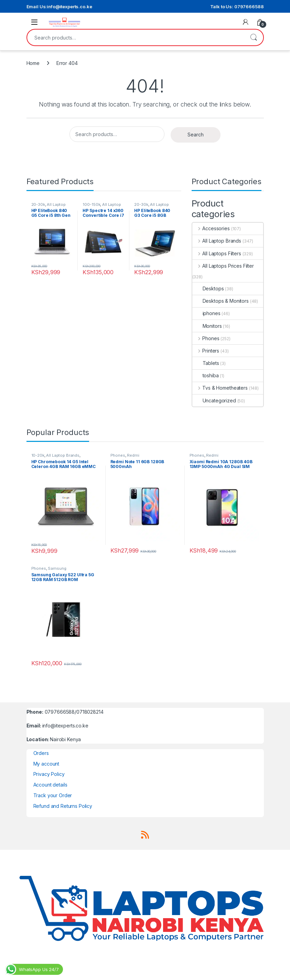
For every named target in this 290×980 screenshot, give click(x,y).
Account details (50, 785)
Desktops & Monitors (221, 301)
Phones (206, 338)
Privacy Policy (49, 774)
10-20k (38, 455)
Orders (41, 753)
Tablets (206, 363)
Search (254, 37)
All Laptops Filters (217, 253)
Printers (206, 351)
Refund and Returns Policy (63, 806)
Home (33, 63)
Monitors (207, 326)
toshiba (206, 375)
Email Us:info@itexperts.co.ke (59, 7)
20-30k (38, 204)
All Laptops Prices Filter (223, 266)
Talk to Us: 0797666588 (237, 7)
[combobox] (136, 37)
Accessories (211, 228)
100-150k (91, 204)
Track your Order (53, 795)
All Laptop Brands (217, 241)
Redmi (133, 455)
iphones (206, 313)
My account (46, 764)
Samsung (57, 568)
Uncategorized (214, 400)
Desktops (208, 288)
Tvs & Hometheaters (220, 388)
